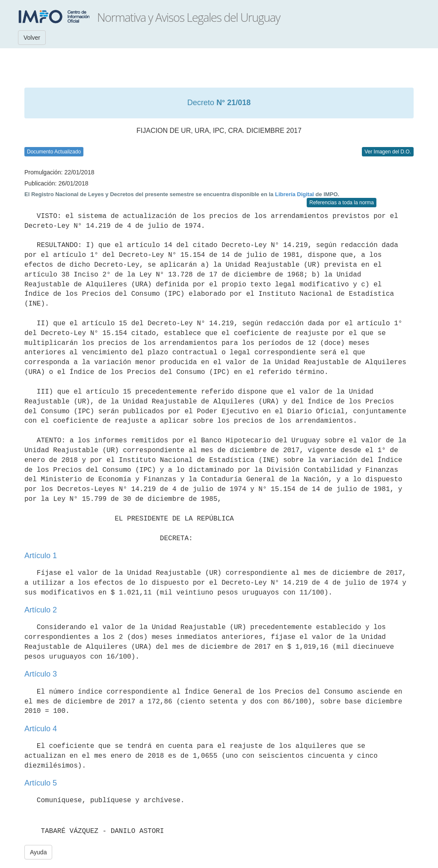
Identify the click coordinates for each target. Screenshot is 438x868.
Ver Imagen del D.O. (388, 152)
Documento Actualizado (54, 152)
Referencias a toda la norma (342, 203)
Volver (32, 38)
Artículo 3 (41, 674)
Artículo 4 (41, 729)
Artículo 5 (41, 783)
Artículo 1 (41, 556)
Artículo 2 (41, 610)
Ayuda (38, 852)
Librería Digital (294, 194)
